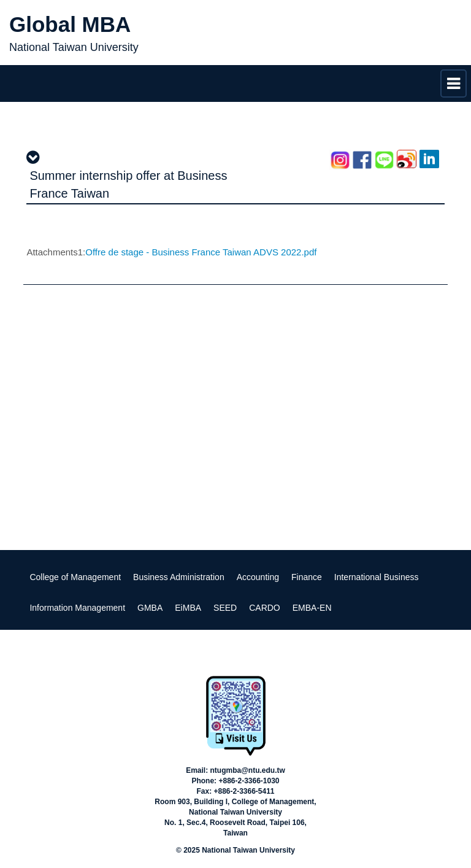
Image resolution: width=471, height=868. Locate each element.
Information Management (77, 608)
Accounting (258, 577)
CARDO (265, 608)
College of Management (75, 577)
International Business (377, 577)
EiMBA (188, 608)
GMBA (150, 608)
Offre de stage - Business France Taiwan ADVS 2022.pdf (201, 252)
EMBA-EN (312, 608)
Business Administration (179, 577)
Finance (307, 577)
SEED (225, 608)
